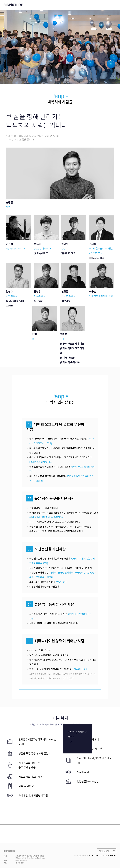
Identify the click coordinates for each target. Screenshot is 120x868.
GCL (35, 341)
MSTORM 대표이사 (15, 248)
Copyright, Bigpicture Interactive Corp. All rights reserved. (95, 855)
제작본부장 (40, 299)
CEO (8, 207)
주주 (72, 351)
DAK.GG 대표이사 (42, 251)
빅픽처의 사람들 (60, 102)
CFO (68, 251)
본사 (5, 856)
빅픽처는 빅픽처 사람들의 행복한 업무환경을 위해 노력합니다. (60, 725)
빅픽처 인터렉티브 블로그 (77, 734)
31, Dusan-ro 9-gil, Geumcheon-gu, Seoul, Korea (30, 858)
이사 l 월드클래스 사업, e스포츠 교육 (102, 253)
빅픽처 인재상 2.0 (60, 402)
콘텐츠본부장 (68, 299)
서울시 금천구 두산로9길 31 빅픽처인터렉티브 (30, 856)
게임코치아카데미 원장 (101, 299)
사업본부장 (18, 301)
